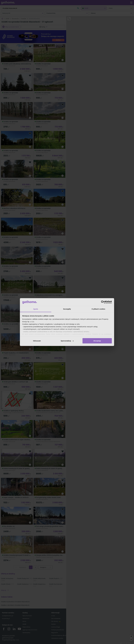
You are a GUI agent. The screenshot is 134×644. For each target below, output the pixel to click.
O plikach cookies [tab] (98, 309)
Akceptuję (97, 341)
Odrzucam (37, 341)
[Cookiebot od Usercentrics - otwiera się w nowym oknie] (103, 302)
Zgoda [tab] (36, 309)
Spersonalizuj (67, 341)
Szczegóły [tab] (67, 309)
